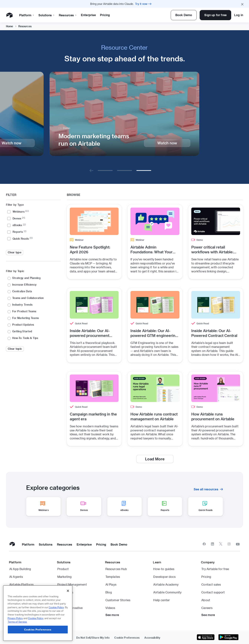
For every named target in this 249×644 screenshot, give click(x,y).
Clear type (15, 252)
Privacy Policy (15, 618)
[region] (38, 613)
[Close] (68, 591)
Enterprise (106, 15)
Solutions (65, 15)
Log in (239, 15)
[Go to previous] (91, 170)
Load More (155, 459)
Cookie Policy (56, 607)
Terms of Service (17, 622)
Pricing (123, 15)
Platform (45, 15)
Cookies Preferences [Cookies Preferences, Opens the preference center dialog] (38, 629)
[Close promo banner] (242, 4)
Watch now (167, 143)
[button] (91, 170)
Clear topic (15, 349)
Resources (86, 15)
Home (10, 26)
